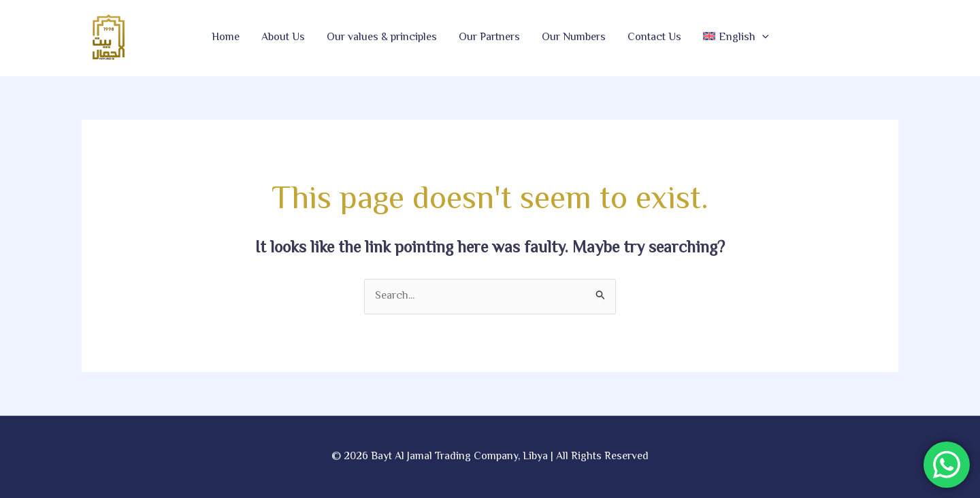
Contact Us (654, 38)
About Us (283, 38)
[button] (736, 38)
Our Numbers (574, 38)
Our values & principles (382, 38)
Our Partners (489, 38)
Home (226, 38)
